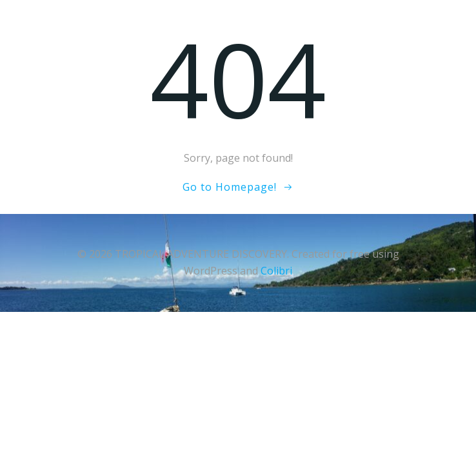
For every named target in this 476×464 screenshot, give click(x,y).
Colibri (276, 271)
